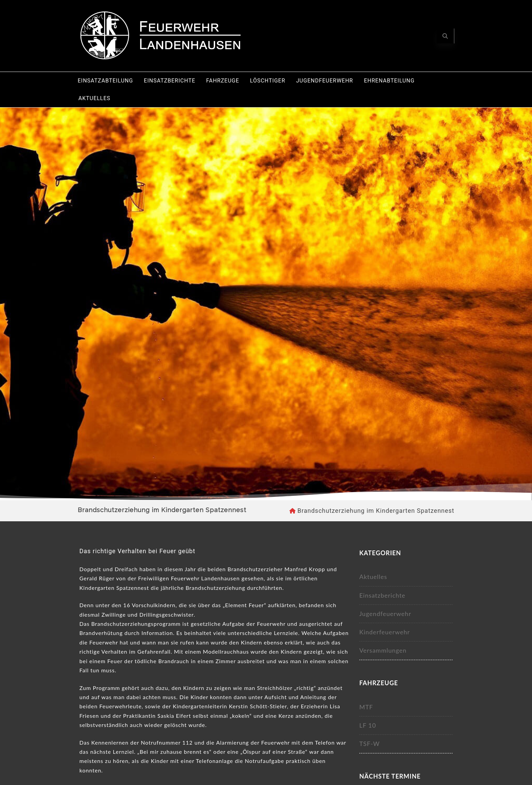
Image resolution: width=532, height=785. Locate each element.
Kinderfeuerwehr (385, 632)
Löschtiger (268, 81)
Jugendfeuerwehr (325, 81)
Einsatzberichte (169, 81)
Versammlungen (383, 650)
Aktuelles (94, 98)
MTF (366, 707)
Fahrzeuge (223, 81)
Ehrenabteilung (389, 81)
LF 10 (368, 725)
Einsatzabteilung (105, 81)
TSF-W (369, 744)
